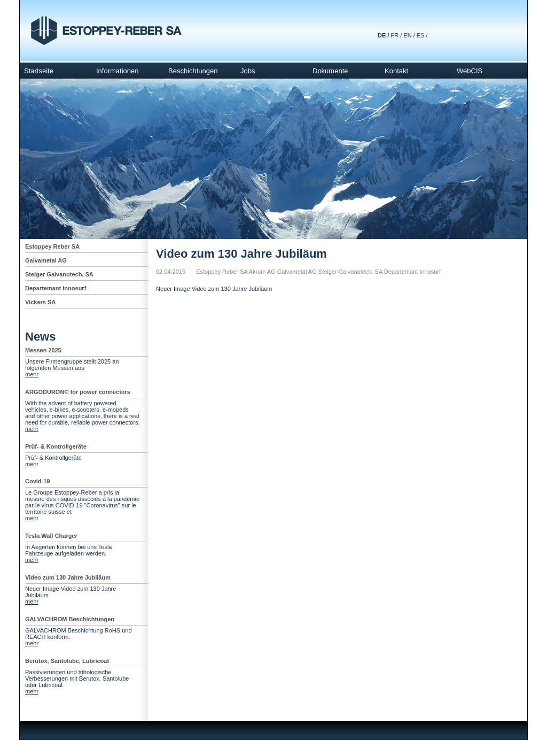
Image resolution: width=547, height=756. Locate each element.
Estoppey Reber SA (52, 246)
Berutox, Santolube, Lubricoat (67, 661)
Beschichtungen (193, 71)
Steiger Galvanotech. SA (59, 274)
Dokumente (330, 71)
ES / (422, 35)
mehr (32, 374)
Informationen (118, 71)
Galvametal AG (46, 260)
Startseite (39, 71)
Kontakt (396, 71)
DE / (383, 35)
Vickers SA (40, 302)
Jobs (248, 71)
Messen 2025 (43, 350)
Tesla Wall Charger (51, 536)
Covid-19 (37, 481)
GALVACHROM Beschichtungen (70, 619)
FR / (396, 35)
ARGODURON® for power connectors (78, 392)
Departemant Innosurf (56, 288)
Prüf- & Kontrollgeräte (56, 446)
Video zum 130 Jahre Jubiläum (68, 577)
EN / (409, 35)
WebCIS (470, 71)
